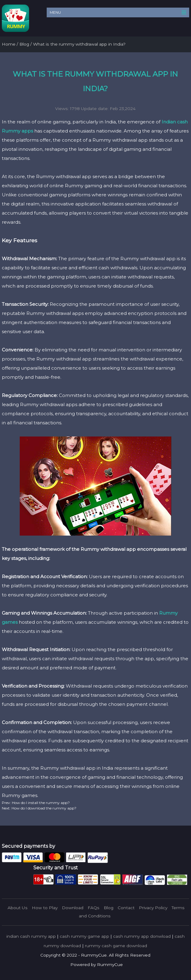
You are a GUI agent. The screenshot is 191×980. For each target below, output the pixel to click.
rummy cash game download (116, 946)
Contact (126, 908)
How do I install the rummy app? (40, 803)
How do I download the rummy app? (44, 808)
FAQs (94, 908)
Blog (109, 908)
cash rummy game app (84, 936)
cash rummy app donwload (142, 936)
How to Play (45, 908)
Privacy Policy (153, 908)
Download (73, 908)
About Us (18, 908)
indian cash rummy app (31, 936)
